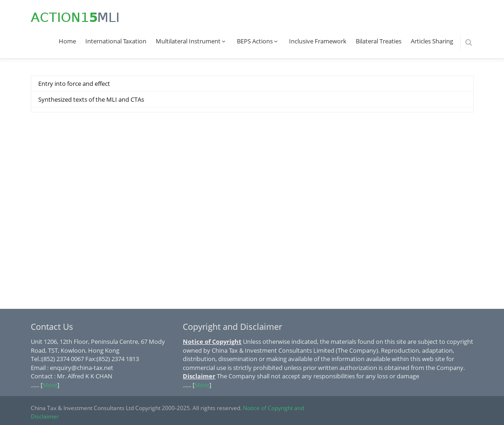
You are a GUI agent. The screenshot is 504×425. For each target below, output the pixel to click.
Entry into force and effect (74, 84)
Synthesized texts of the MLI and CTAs (91, 99)
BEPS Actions (258, 41)
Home (67, 41)
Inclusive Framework (318, 41)
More (50, 385)
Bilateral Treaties (379, 41)
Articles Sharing (432, 41)
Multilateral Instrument (192, 41)
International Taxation (116, 41)
